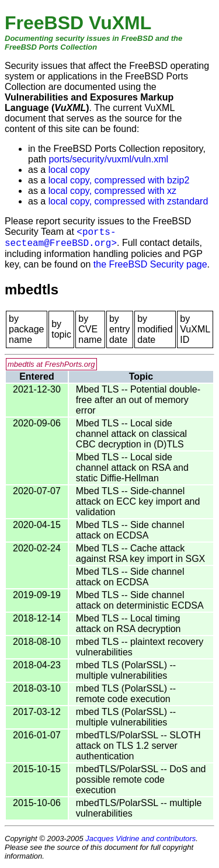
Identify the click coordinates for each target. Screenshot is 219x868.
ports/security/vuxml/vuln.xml (109, 159)
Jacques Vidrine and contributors (140, 839)
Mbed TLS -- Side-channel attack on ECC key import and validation (138, 501)
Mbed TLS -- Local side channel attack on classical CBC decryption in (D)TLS (131, 434)
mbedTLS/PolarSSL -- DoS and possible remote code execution (141, 780)
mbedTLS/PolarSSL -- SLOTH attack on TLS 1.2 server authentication (138, 746)
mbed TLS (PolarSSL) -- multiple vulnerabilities (126, 670)
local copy (69, 170)
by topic (61, 329)
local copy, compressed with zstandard (128, 201)
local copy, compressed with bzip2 (119, 180)
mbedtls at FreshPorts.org (51, 364)
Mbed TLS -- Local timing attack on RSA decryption (128, 624)
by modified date (155, 329)
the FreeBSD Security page (150, 264)
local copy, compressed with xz (112, 191)
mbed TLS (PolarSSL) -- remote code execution (126, 694)
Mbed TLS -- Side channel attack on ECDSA (130, 530)
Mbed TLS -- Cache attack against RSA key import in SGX (140, 553)
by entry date (120, 329)
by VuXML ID (195, 329)
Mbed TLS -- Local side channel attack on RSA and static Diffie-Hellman (132, 468)
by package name (27, 329)
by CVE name (90, 329)
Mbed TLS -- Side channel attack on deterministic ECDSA (140, 600)
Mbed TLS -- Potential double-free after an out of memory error (138, 400)
